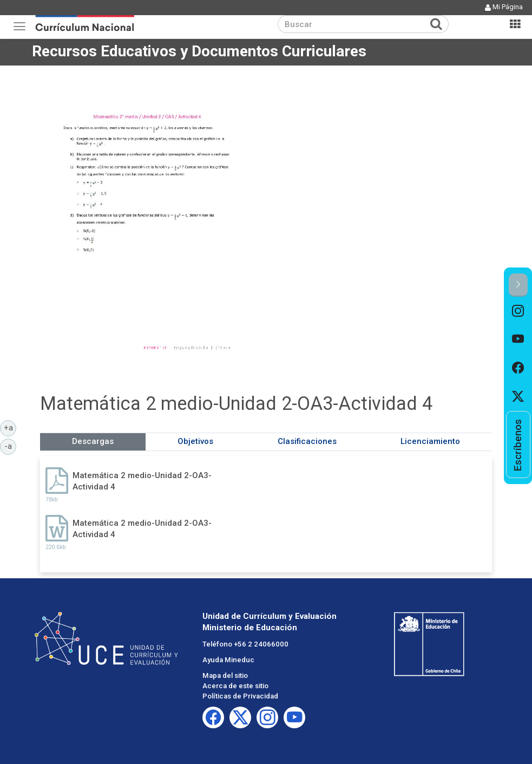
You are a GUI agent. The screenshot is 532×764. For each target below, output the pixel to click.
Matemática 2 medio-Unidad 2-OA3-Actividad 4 (142, 481)
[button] (518, 285)
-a (10, 446)
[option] (518, 311)
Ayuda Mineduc (228, 660)
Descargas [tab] (93, 441)
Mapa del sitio (225, 675)
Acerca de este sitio (235, 686)
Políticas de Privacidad (240, 696)
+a (10, 427)
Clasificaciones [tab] (307, 441)
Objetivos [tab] (195, 441)
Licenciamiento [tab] (430, 441)
